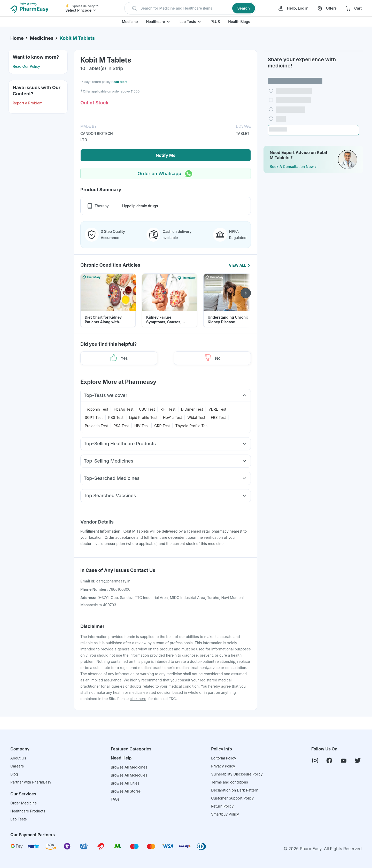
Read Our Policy (26, 66)
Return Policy (222, 806)
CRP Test (162, 426)
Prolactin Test (96, 426)
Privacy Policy (223, 766)
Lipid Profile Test (143, 417)
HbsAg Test (124, 409)
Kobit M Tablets (77, 38)
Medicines (42, 38)
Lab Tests (188, 22)
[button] (190, 8)
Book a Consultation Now (294, 167)
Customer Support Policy (232, 798)
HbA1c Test (172, 417)
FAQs (115, 799)
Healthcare (155, 22)
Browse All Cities (125, 783)
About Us (18, 758)
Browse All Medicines (129, 767)
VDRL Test (217, 409)
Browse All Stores (126, 791)
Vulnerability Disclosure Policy (237, 774)
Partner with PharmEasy (31, 782)
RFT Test (168, 409)
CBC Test (147, 409)
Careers (17, 766)
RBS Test (116, 417)
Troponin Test (96, 409)
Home (17, 38)
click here (138, 699)
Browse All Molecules (129, 775)
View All (240, 265)
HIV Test (142, 426)
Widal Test (196, 417)
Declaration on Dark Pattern (235, 790)
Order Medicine (24, 803)
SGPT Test (94, 417)
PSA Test (121, 426)
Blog (14, 774)
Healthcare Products (28, 811)
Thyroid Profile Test (192, 426)
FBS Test (218, 417)
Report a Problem (28, 103)
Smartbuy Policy (225, 814)
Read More (119, 82)
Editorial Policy (224, 758)
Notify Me (166, 155)
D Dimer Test (192, 409)
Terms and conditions (229, 782)
